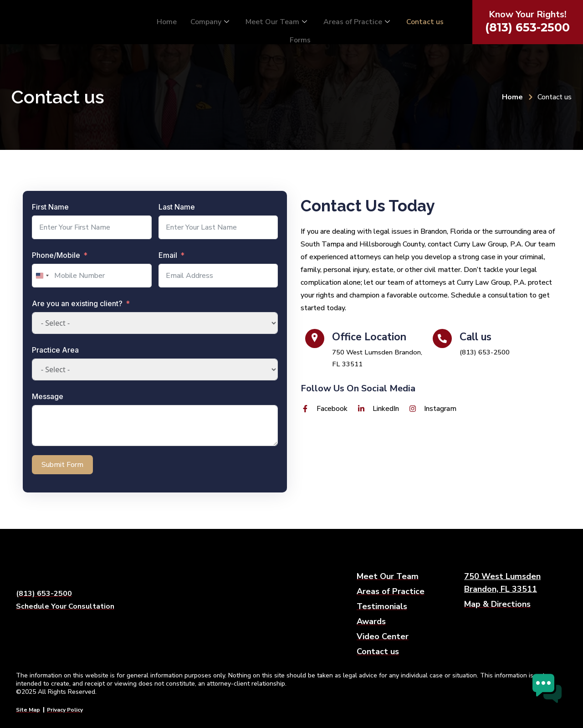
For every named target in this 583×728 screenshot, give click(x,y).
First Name (50, 207)
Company (210, 21)
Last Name (177, 207)
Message (48, 396)
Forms (300, 36)
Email (168, 255)
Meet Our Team (276, 21)
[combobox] (42, 276)
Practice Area (55, 350)
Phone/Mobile (56, 255)
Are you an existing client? (77, 303)
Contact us (425, 21)
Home (167, 21)
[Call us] (492, 346)
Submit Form (62, 465)
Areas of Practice (357, 21)
